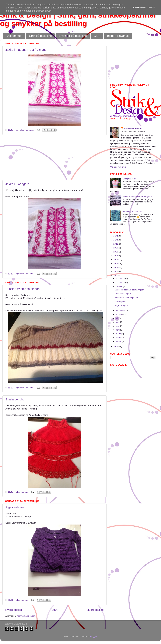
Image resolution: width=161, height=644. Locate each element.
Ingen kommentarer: (25, 130)
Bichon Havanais (118, 36)
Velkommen (15, 36)
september (121, 310)
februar (119, 338)
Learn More (139, 8)
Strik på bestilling (40, 36)
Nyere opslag (14, 610)
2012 (116, 275)
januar (119, 342)
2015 (116, 264)
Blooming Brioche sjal (132, 212)
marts (119, 334)
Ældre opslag (95, 610)
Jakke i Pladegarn (17, 184)
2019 (116, 248)
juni (118, 322)
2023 (116, 240)
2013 (116, 271)
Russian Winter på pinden (23, 289)
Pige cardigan (15, 507)
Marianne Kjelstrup (133, 128)
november (121, 283)
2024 (116, 236)
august (119, 314)
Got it (152, 8)
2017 (116, 256)
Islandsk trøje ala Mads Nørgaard (137, 197)
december (121, 279)
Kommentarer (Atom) (26, 616)
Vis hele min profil (118, 167)
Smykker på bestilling (73, 36)
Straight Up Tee (129, 179)
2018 (116, 252)
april (118, 330)
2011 (116, 346)
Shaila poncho (15, 399)
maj (118, 326)
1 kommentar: (22, 492)
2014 (116, 267)
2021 (116, 244)
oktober (120, 286)
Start (55, 610)
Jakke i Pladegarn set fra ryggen (27, 50)
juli (117, 318)
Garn (97, 36)
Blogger (94, 637)
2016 (116, 260)
